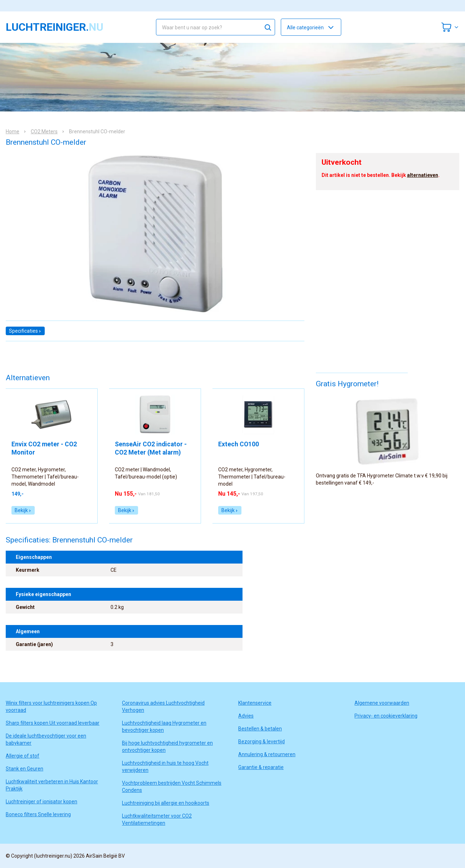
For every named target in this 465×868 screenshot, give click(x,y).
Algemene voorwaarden (382, 703)
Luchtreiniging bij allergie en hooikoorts (166, 803)
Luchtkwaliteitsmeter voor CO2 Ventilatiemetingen (157, 819)
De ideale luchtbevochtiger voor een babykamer (46, 739)
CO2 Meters (44, 132)
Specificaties (25, 331)
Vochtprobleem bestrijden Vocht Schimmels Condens (172, 787)
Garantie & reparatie (261, 767)
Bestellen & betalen (260, 729)
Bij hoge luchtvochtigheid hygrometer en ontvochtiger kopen (167, 747)
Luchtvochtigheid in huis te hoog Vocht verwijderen (165, 767)
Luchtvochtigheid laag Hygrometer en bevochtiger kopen (164, 726)
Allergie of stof (23, 756)
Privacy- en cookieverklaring (386, 716)
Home (13, 132)
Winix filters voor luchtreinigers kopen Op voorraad (51, 706)
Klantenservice (255, 703)
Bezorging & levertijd (261, 741)
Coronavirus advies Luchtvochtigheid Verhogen (163, 706)
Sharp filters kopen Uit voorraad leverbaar (53, 723)
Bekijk (23, 510)
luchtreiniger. (55, 27)
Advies (246, 716)
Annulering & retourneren (267, 754)
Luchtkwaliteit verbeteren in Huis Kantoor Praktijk (52, 785)
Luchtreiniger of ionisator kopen (41, 802)
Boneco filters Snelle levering (38, 814)
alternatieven (423, 175)
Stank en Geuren (25, 769)
